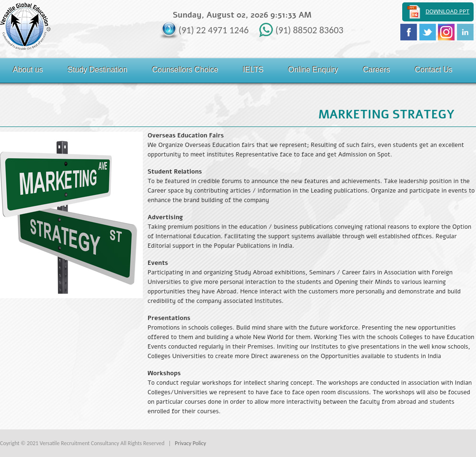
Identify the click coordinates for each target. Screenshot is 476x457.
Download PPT (447, 11)
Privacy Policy (190, 443)
